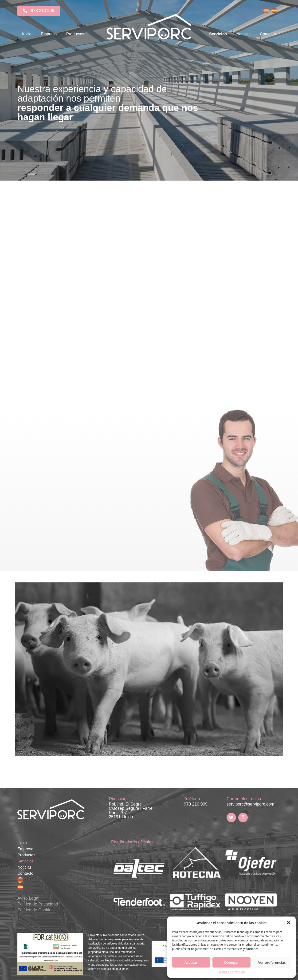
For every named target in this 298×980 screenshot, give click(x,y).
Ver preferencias (272, 962)
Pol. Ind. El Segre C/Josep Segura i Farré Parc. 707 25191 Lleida (131, 810)
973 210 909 (196, 804)
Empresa (49, 34)
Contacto (268, 34)
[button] (289, 923)
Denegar (231, 962)
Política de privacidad (231, 972)
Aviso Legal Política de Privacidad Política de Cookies (38, 904)
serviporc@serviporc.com (250, 804)
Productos (75, 34)
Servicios (218, 34)
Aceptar (191, 962)
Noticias (243, 34)
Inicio (27, 34)
